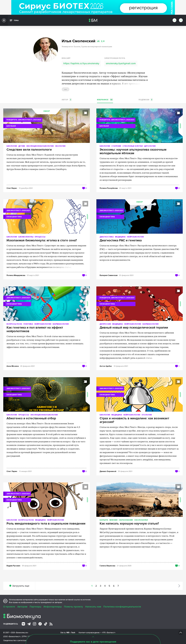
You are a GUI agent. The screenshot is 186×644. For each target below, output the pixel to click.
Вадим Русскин (13, 566)
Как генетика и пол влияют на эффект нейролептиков (35, 330)
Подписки (146, 100)
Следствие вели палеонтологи (29, 150)
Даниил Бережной (108, 471)
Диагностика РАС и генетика (121, 241)
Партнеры (35, 607)
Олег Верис (12, 188)
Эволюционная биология (40, 146)
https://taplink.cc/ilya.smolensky (81, 63)
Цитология (150, 146)
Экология (60, 146)
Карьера (104, 520)
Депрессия (105, 324)
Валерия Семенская (109, 275)
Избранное (105, 100)
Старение (116, 146)
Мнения (113, 520)
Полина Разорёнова (109, 188)
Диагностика (107, 237)
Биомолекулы (26, 237)
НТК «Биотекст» (109, 633)
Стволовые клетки (133, 146)
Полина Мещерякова (16, 275)
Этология (147, 415)
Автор (67, 100)
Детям (22, 146)
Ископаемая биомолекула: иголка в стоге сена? (42, 241)
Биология (12, 146)
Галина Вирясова (107, 566)
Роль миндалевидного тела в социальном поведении (46, 524)
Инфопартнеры (53, 607)
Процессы (40, 237)
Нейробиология (135, 237)
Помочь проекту (73, 607)
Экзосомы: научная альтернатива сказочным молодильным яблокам (133, 152)
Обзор (47, 111)
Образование (126, 520)
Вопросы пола (14, 324)
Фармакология (61, 324)
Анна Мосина (13, 366)
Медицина (120, 237)
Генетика (28, 324)
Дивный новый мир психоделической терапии (134, 328)
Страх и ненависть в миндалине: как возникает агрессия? (134, 420)
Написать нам (93, 607)
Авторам (22, 607)
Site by (68, 632)
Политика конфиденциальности (122, 607)
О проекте (9, 607)
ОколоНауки (141, 520)
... (66, 89)
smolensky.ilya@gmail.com (121, 63)
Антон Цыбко (106, 366)
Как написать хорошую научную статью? (129, 524)
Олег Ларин (12, 471)
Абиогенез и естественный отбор (31, 419)
